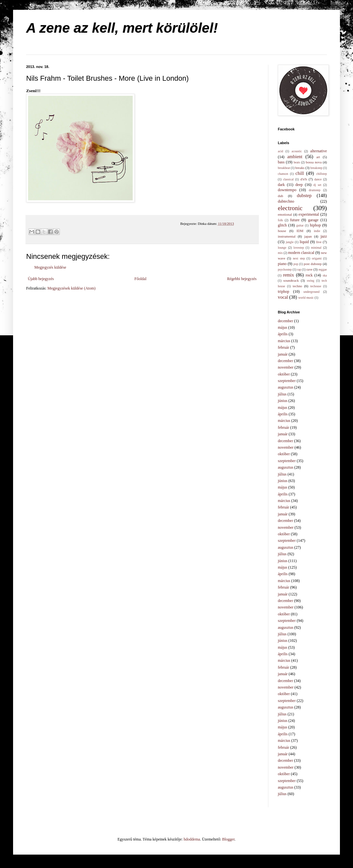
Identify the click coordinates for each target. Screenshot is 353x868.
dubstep (304, 195)
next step (299, 258)
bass (281, 162)
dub (280, 196)
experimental (309, 214)
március (284, 341)
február (284, 347)
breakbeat (284, 168)
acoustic (297, 151)
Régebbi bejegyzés (242, 279)
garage (313, 220)
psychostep (285, 269)
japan (308, 236)
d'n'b (304, 179)
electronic (290, 208)
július (282, 394)
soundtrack (291, 280)
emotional (285, 214)
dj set (317, 185)
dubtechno (286, 201)
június (283, 401)
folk (280, 220)
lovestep (299, 248)
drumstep (315, 190)
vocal (283, 297)
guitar (300, 225)
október (284, 374)
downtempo (287, 190)
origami (317, 258)
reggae (323, 269)
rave (310, 269)
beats (297, 162)
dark (281, 185)
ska (325, 275)
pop (296, 264)
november (286, 367)
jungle (290, 242)
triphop (284, 292)
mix (280, 253)
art (318, 157)
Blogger (228, 839)
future (295, 220)
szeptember (287, 381)
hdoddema (192, 839)
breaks (300, 168)
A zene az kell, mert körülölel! (122, 28)
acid (280, 151)
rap (299, 269)
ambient (295, 157)
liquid (304, 242)
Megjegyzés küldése (50, 267)
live (319, 242)
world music (306, 298)
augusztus (286, 387)
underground (312, 292)
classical (288, 179)
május (283, 327)
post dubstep (313, 264)
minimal (316, 248)
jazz (324, 236)
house (282, 231)
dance (318, 179)
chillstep (321, 174)
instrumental (287, 236)
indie (317, 231)
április (283, 334)
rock (309, 275)
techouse (316, 286)
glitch (282, 225)
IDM (300, 231)
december (286, 321)
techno (297, 286)
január (283, 354)
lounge (282, 248)
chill (300, 173)
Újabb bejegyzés (41, 279)
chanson (283, 174)
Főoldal (140, 279)
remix (289, 275)
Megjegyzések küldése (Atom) (71, 288)
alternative (319, 151)
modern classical (301, 253)
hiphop (315, 225)
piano (282, 264)
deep (299, 185)
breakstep (317, 168)
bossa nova (313, 162)
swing (311, 281)
